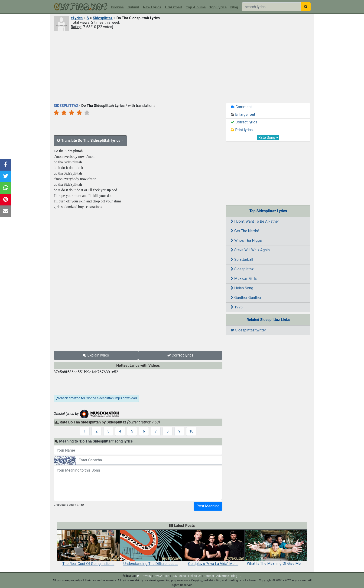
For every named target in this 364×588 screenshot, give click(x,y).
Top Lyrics (218, 7)
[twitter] (138, 576)
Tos (167, 576)
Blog (234, 7)
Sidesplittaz (103, 18)
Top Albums (196, 7)
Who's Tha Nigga (246, 240)
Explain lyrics (96, 355)
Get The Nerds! (245, 231)
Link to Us (195, 576)
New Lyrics (152, 7)
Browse (117, 7)
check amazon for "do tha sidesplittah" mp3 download (96, 398)
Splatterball (242, 259)
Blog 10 (236, 576)
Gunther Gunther (246, 298)
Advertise (223, 576)
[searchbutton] (306, 7)
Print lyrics (242, 130)
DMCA (158, 576)
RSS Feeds (179, 576)
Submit (133, 7)
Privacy (146, 576)
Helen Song (242, 288)
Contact (209, 576)
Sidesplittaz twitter (248, 330)
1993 (237, 307)
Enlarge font (243, 114)
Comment (241, 107)
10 (191, 431)
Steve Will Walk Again (250, 250)
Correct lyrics (180, 355)
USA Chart (174, 7)
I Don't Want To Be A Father (255, 221)
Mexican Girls (244, 279)
